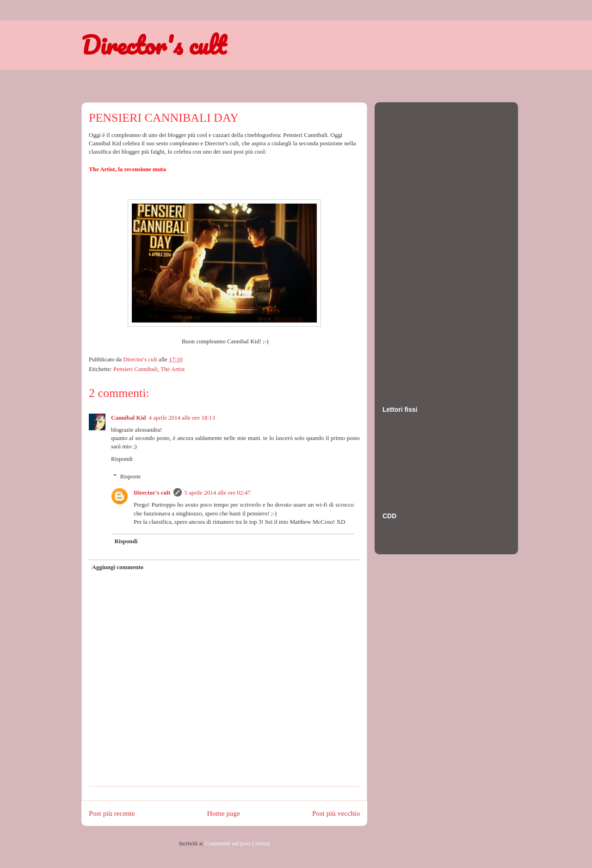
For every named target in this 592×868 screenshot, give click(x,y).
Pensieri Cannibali (136, 369)
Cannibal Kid (129, 418)
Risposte (131, 476)
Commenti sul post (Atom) (237, 843)
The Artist (173, 369)
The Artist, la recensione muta (127, 169)
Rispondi (122, 459)
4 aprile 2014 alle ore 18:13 (182, 418)
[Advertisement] (419, 245)
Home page (224, 813)
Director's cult (154, 45)
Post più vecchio (336, 813)
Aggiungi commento (118, 567)
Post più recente (112, 813)
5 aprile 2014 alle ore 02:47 (218, 493)
